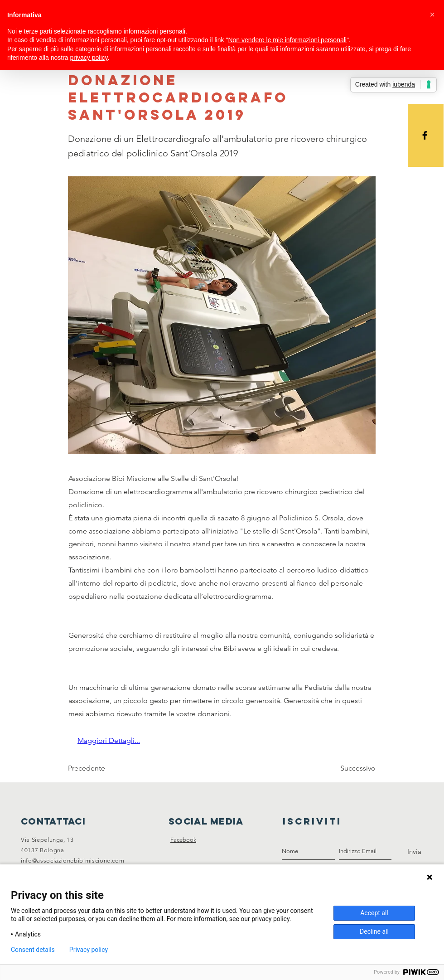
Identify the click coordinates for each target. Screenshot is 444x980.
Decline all (374, 931)
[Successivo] (353, 769)
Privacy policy (89, 950)
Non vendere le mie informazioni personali (287, 40)
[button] (432, 15)
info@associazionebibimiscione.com (72, 861)
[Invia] (414, 852)
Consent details (33, 950)
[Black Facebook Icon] (425, 135)
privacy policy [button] (89, 58)
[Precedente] (98, 769)
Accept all (374, 913)
